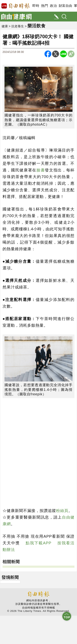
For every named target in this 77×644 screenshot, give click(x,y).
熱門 (45, 6)
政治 (53, 6)
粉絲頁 (62, 511)
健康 (5, 26)
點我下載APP (38, 543)
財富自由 (65, 6)
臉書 (41, 170)
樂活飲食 (36, 26)
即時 (36, 6)
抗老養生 (18, 26)
